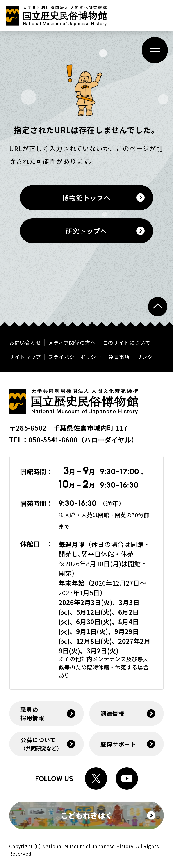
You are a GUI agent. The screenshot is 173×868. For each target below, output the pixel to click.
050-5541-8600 (53, 440)
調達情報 (112, 713)
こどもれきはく (108, 815)
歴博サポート (118, 744)
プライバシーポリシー (75, 357)
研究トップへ (86, 231)
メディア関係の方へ (72, 343)
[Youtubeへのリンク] (127, 778)
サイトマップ (25, 357)
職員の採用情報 (32, 713)
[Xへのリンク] (96, 778)
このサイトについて (127, 343)
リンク (145, 357)
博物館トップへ (86, 198)
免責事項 (119, 357)
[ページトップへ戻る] (158, 307)
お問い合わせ (25, 343)
